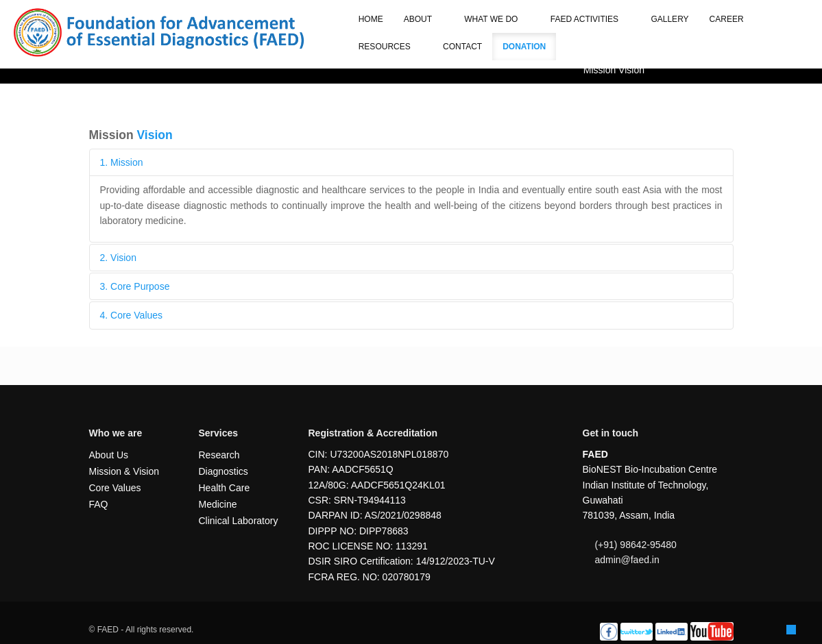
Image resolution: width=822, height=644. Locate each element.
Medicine (218, 504)
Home (371, 19)
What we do (497, 20)
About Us (109, 455)
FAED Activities (591, 20)
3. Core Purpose (135, 286)
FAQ (99, 504)
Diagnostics (223, 471)
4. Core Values (132, 315)
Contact (462, 47)
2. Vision (118, 258)
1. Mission (122, 162)
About (424, 20)
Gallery (669, 19)
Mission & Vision (124, 471)
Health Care (225, 488)
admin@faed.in (627, 560)
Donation (524, 47)
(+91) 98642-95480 (636, 545)
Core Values (115, 488)
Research (219, 455)
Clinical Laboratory (239, 521)
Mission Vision (614, 70)
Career (727, 19)
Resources (390, 47)
